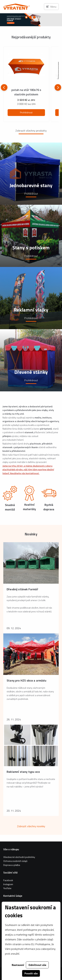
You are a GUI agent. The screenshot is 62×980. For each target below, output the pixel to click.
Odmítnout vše (37, 965)
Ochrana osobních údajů (15, 861)
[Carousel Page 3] (34, 17)
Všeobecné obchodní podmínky (19, 857)
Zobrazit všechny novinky (31, 826)
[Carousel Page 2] (30, 17)
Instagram (8, 884)
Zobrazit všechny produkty (31, 131)
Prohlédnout (26, 112)
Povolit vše (31, 973)
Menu (53, 7)
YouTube (7, 888)
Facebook (8, 880)
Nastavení (18, 965)
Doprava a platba (12, 865)
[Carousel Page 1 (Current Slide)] (26, 17)
